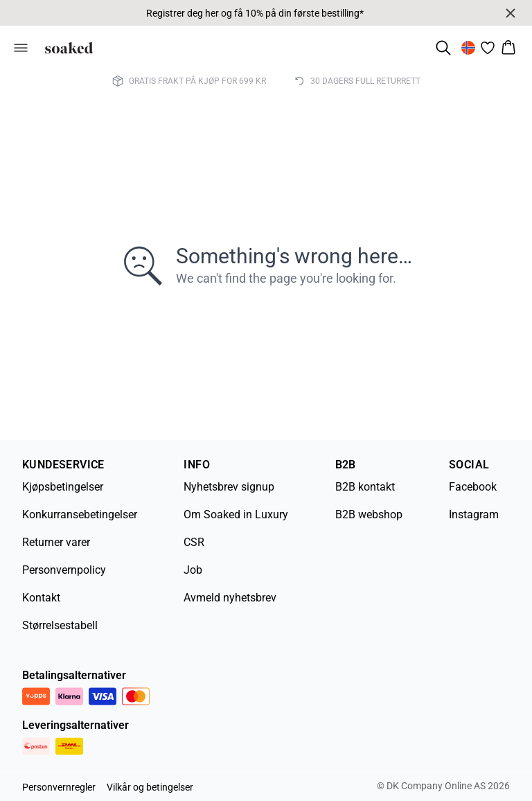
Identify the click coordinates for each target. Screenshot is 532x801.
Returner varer (56, 542)
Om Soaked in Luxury (236, 514)
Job (193, 570)
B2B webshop (369, 514)
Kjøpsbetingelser (63, 487)
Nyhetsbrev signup (229, 487)
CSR (194, 542)
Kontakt (41, 598)
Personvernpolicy (64, 570)
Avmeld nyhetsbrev (230, 598)
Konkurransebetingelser (80, 514)
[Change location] (468, 48)
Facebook (473, 487)
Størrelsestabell (60, 625)
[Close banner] (511, 13)
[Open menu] (21, 48)
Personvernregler (59, 787)
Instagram (474, 514)
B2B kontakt (365, 487)
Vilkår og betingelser (150, 787)
